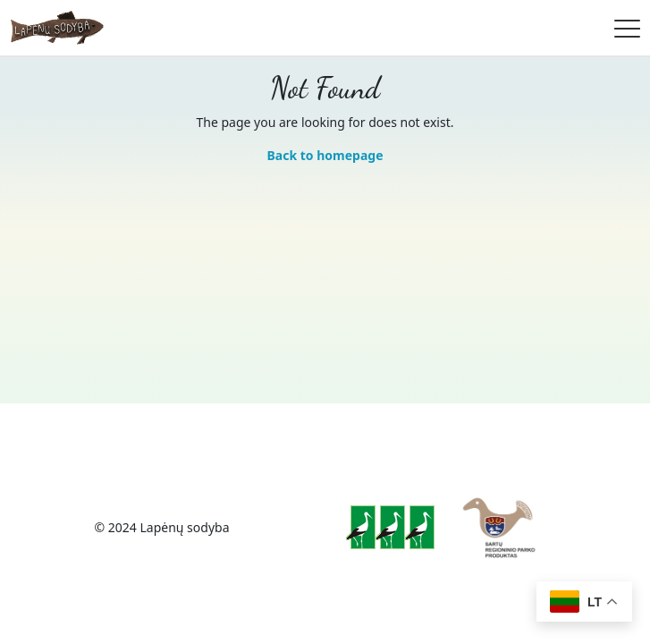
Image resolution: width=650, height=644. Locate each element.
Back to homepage (325, 155)
